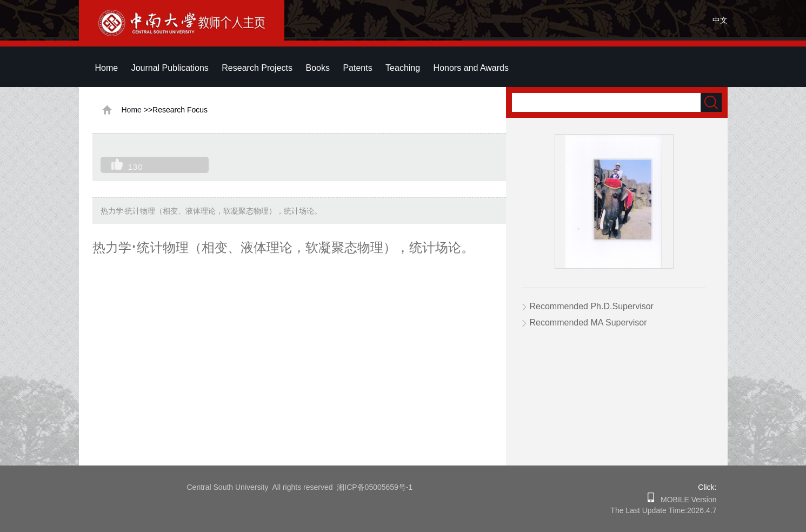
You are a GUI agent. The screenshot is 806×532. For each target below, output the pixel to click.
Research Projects (257, 68)
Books (317, 68)
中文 (720, 20)
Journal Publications (170, 68)
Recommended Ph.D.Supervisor (592, 306)
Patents (357, 68)
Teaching (403, 68)
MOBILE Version (685, 500)
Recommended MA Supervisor (588, 322)
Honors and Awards (471, 68)
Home (107, 68)
